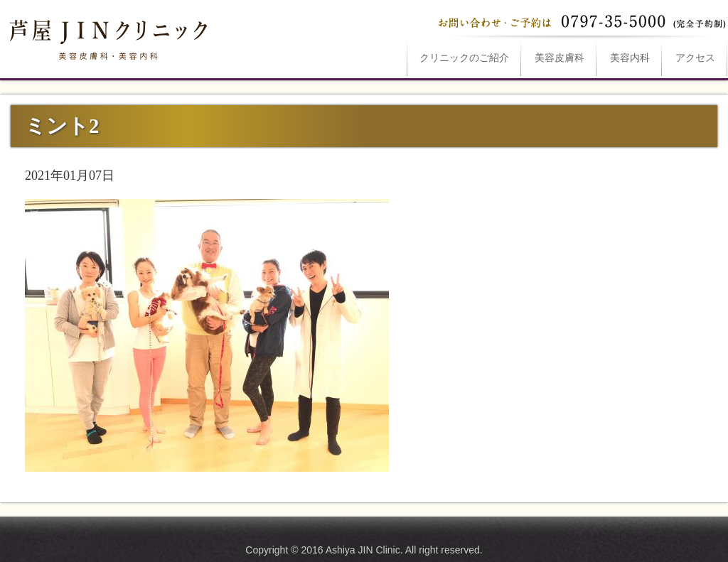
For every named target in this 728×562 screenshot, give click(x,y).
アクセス (695, 58)
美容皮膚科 (560, 58)
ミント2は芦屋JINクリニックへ (107, 37)
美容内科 (630, 58)
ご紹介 (464, 58)
